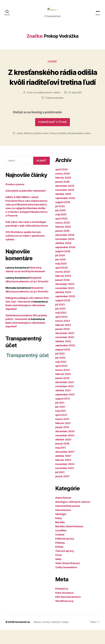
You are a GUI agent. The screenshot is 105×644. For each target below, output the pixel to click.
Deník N (28, 148)
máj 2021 (61, 425)
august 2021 (63, 413)
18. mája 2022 (75, 107)
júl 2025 (60, 221)
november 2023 (65, 302)
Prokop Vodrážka (58, 148)
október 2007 (63, 470)
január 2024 (62, 294)
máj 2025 (61, 229)
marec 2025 (62, 237)
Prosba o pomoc (15, 199)
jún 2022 (60, 372)
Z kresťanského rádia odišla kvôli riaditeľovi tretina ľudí (52, 86)
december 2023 (65, 298)
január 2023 (62, 343)
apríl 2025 (61, 233)
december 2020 (65, 446)
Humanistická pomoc (68, 520)
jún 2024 (60, 274)
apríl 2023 (61, 331)
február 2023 (63, 339)
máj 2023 (61, 327)
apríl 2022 (61, 380)
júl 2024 (60, 270)
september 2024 (65, 262)
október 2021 (63, 405)
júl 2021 (60, 417)
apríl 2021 (61, 429)
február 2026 (63, 192)
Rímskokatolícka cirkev (80, 148)
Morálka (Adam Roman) (69, 541)
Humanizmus (63, 524)
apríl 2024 (61, 282)
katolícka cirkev (41, 148)
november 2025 (65, 204)
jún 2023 (60, 323)
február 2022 (63, 388)
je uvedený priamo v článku (47, 107)
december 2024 (65, 249)
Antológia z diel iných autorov (73, 516)
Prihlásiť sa (62, 603)
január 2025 (62, 245)
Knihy (59, 533)
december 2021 (65, 397)
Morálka (60, 537)
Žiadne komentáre (54, 112)
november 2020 (65, 450)
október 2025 (63, 208)
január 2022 (62, 392)
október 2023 (63, 307)
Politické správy (65, 553)
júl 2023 (60, 319)
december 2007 (65, 466)
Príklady (60, 557)
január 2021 (62, 442)
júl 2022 (60, 368)
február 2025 (63, 241)
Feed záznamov (65, 607)
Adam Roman (63, 512)
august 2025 (63, 217)
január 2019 (62, 458)
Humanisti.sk (23, 636)
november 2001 (65, 482)
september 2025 (65, 212)
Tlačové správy (65, 565)
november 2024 (65, 253)
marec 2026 (62, 188)
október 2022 (63, 356)
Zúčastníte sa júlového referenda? (26, 205)
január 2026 (62, 196)
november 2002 (65, 478)
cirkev (20, 148)
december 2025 (65, 200)
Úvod (58, 569)
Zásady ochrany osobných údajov (52, 636)
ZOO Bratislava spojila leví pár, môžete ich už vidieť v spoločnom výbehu (25, 250)
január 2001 (62, 491)
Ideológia (61, 528)
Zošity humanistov (66, 582)
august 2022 (63, 364)
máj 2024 (61, 278)
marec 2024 (62, 286)
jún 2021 (60, 421)
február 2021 (63, 437)
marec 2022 (62, 384)
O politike (61, 545)
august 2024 (63, 266)
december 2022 (65, 347)
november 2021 (65, 401)
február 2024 (63, 290)
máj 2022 (61, 376)
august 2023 (63, 315)
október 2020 (63, 454)
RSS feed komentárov (68, 611)
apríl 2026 (61, 184)
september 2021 (65, 409)
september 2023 (65, 311)
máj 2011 (60, 462)
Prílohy (59, 561)
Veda (58, 573)
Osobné (52, 66)
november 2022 (65, 352)
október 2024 (63, 257)
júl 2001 (60, 487)
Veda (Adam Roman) (67, 578)
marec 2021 (62, 433)
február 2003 (63, 474)
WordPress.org (64, 615)
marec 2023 (62, 335)
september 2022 (65, 360)
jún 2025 (60, 225)
